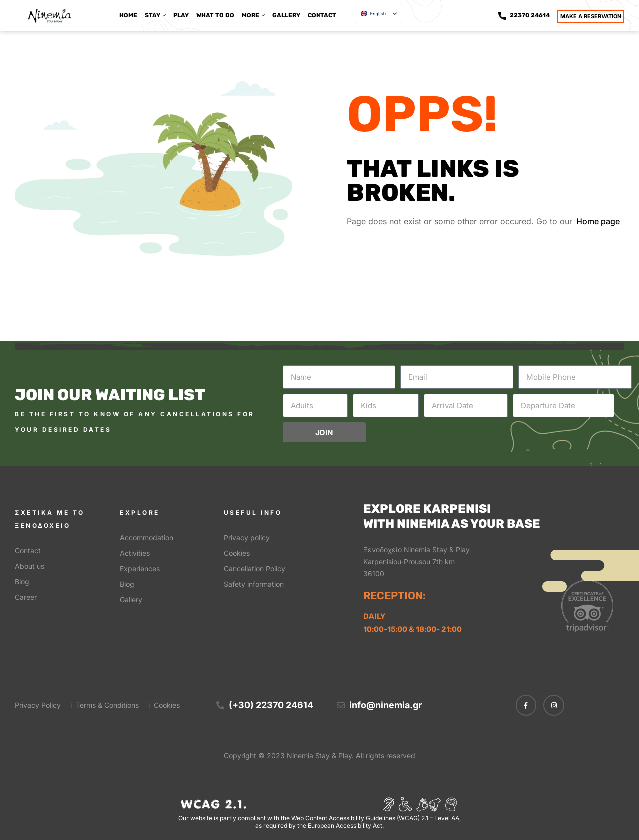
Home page (598, 221)
